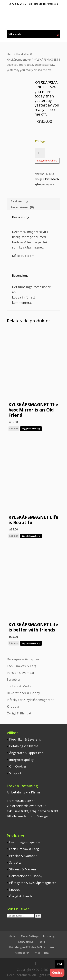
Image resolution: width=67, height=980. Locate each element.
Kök (52, 947)
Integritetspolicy (21, 760)
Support (15, 773)
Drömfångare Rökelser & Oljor (27, 947)
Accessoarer (22, 953)
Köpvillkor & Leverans (25, 739)
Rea (46, 953)
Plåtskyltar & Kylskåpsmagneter (30, 700)
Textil (41, 942)
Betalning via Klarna (24, 746)
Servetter (14, 679)
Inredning (49, 936)
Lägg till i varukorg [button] (31, 429)
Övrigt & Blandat (19, 713)
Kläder (13, 936)
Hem (10, 54)
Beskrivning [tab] (19, 201)
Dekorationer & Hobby (23, 693)
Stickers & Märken (20, 686)
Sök (38, 916)
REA (60, 964)
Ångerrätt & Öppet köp (26, 753)
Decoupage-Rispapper (23, 659)
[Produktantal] (40, 153)
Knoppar (13, 706)
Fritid (37, 953)
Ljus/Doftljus (26, 942)
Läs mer (14, 429)
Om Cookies (18, 766)
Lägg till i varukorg (47, 161)
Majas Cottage (30, 936)
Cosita (57, 972)
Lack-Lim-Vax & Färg (22, 666)
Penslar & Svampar (21, 673)
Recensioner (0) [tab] (22, 207)
